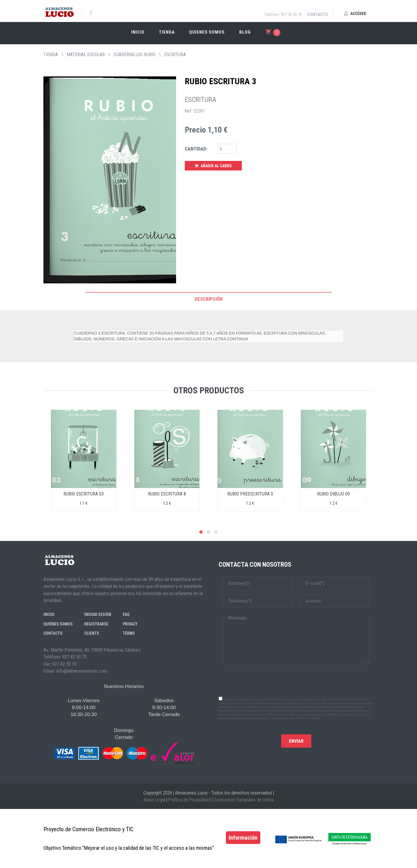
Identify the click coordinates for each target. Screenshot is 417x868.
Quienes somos (207, 32)
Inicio (138, 32)
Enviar (296, 741)
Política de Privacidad (188, 800)
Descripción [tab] (209, 299)
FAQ (126, 614)
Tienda (167, 32)
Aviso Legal (154, 800)
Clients (92, 633)
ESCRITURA (175, 55)
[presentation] (296, 680)
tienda (51, 55)
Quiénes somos (58, 624)
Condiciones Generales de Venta (243, 800)
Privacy (130, 624)
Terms (129, 633)
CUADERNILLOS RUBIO (135, 55)
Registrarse (96, 624)
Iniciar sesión (98, 614)
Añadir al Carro (213, 166)
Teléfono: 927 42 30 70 (283, 14)
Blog (245, 32)
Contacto (318, 14)
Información (243, 838)
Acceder (355, 14)
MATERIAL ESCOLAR (86, 55)
